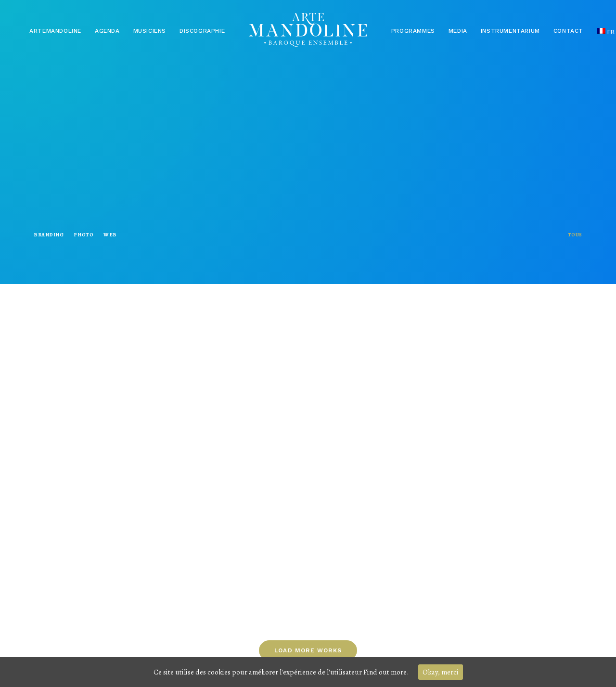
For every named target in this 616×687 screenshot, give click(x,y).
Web (110, 235)
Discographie (202, 31)
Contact (568, 31)
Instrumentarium (510, 31)
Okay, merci (441, 672)
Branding (49, 235)
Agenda (107, 31)
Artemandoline (55, 31)
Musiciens (150, 31)
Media (458, 31)
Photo (83, 235)
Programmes (413, 31)
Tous (575, 235)
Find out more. (386, 672)
